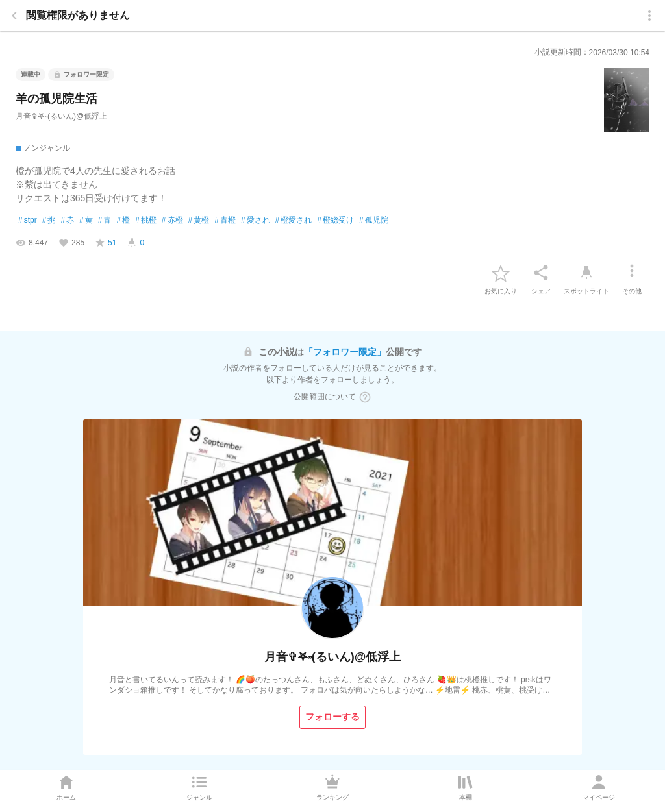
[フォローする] (332, 717)
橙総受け (335, 221)
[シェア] (541, 273)
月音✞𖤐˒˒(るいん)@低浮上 (61, 116)
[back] (14, 16)
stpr (28, 221)
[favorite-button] (501, 273)
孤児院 (374, 221)
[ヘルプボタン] (365, 397)
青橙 (225, 221)
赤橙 (172, 221)
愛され (256, 221)
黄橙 (199, 221)
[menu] (649, 16)
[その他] (632, 273)
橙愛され (294, 221)
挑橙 (146, 221)
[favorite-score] (106, 243)
